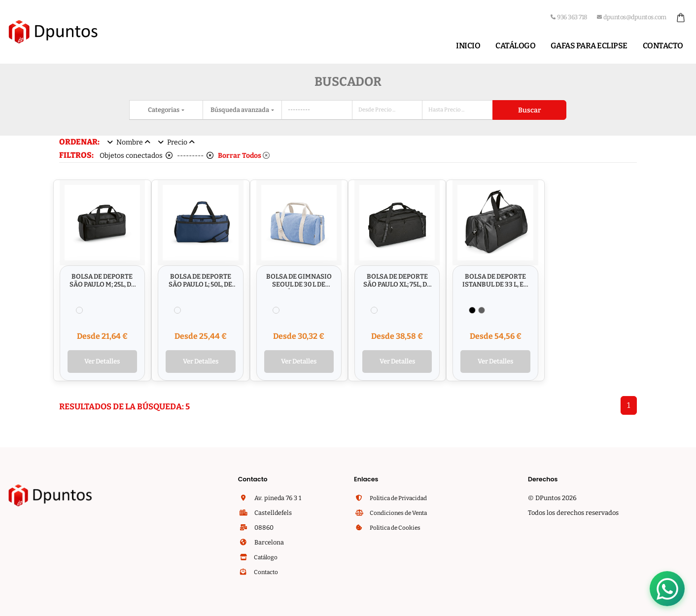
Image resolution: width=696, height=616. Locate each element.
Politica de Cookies (397, 528)
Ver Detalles (102, 362)
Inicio (468, 46)
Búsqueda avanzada (240, 110)
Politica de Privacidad (401, 499)
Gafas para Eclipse (589, 46)
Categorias (164, 110)
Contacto (663, 46)
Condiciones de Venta (401, 514)
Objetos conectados (136, 156)
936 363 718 (569, 17)
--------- (195, 156)
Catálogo (515, 46)
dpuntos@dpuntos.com (632, 17)
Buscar (529, 110)
